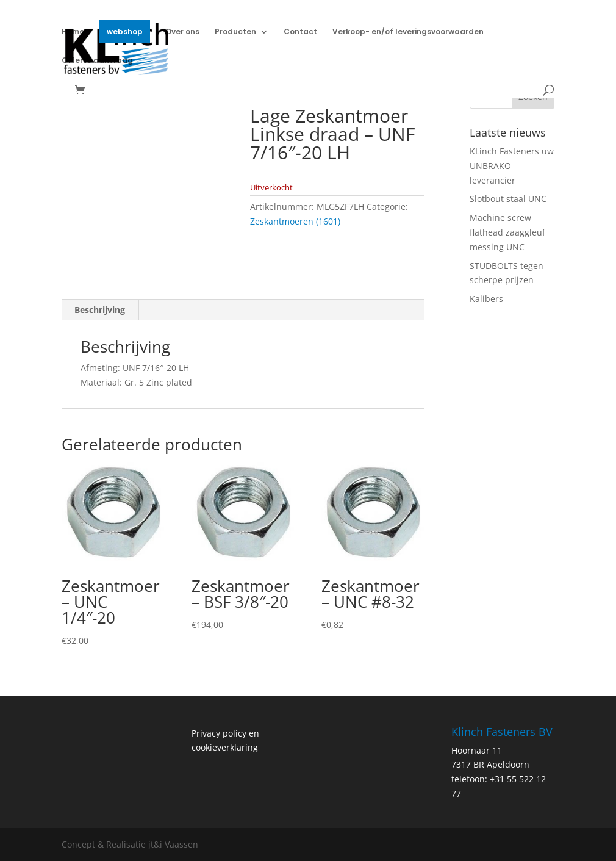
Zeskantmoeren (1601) (295, 221)
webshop (125, 31)
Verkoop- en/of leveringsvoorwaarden (408, 32)
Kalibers (486, 299)
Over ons (182, 32)
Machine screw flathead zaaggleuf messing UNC (507, 232)
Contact (300, 32)
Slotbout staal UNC (508, 199)
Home (73, 32)
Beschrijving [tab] (100, 310)
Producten (235, 32)
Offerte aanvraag (97, 61)
